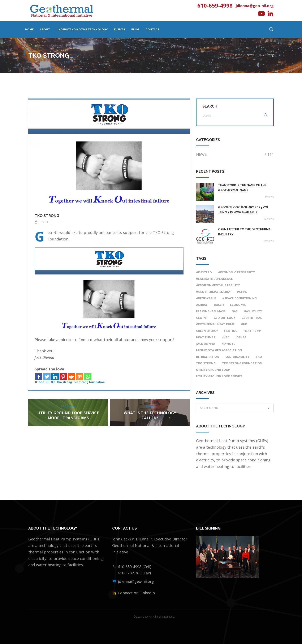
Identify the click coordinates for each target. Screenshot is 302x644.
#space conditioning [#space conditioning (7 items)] (240, 298)
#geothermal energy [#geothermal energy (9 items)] (213, 292)
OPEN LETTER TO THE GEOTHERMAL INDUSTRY (245, 232)
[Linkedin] (55, 377)
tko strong (64, 382)
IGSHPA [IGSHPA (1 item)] (241, 337)
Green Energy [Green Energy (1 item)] (207, 331)
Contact (153, 29)
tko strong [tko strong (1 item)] (206, 363)
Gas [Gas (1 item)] (235, 311)
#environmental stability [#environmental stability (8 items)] (218, 285)
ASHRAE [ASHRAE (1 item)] (202, 305)
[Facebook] (39, 377)
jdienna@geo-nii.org (255, 6)
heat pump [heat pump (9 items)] (252, 331)
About (45, 29)
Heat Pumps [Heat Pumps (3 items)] (206, 337)
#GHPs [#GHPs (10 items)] (242, 292)
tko (53, 382)
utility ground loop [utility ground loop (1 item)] (213, 370)
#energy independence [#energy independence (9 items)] (214, 279)
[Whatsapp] (88, 377)
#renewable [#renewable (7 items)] (206, 298)
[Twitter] (47, 377)
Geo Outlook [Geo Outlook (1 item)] (225, 318)
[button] (235, 408)
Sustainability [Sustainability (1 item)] (237, 357)
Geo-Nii (44, 382)
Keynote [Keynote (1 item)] (228, 344)
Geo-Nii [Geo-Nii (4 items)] (202, 318)
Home (29, 29)
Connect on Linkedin (136, 593)
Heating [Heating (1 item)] (231, 331)
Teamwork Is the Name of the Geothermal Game (242, 188)
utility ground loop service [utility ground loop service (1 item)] (219, 376)
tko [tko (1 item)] (259, 357)
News (250, 55)
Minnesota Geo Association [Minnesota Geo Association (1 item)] (219, 350)
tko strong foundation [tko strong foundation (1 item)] (242, 363)
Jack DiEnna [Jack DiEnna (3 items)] (206, 344)
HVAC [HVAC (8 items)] (225, 337)
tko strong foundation (89, 382)
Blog (135, 29)
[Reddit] (71, 377)
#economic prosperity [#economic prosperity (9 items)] (236, 272)
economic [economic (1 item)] (238, 305)
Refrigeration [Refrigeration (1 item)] (208, 357)
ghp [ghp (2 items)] (244, 324)
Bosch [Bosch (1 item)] (219, 305)
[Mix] (80, 377)
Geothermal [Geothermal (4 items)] (252, 318)
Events (119, 29)
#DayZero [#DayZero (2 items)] (204, 272)
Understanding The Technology (82, 29)
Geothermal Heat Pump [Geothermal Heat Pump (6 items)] (215, 324)
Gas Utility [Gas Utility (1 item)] (253, 311)
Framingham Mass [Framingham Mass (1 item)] (211, 311)
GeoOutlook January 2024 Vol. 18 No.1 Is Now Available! (244, 210)
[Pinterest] (63, 377)
